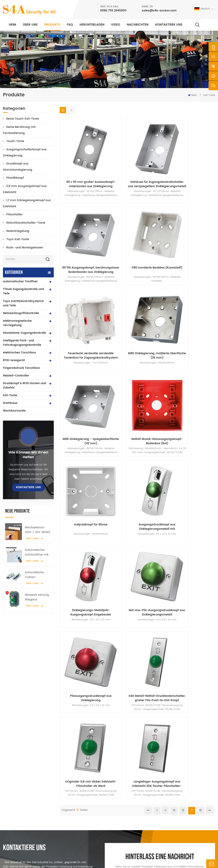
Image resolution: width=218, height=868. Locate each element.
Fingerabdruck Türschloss (21, 368)
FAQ (70, 25)
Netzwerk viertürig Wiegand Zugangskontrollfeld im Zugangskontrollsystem (38, 597)
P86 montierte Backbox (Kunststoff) (197, 158)
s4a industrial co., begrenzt (19, 775)
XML (135, 857)
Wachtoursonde (14, 411)
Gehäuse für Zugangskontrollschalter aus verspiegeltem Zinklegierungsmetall (118, 158)
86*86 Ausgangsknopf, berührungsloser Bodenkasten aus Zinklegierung (157, 158)
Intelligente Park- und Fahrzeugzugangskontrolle (22, 343)
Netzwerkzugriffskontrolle (21, 313)
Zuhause (122, 778)
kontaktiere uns (169, 25)
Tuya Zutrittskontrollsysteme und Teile (23, 303)
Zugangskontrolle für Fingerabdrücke (79, 812)
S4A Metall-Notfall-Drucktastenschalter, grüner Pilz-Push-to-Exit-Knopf (118, 336)
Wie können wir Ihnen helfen (28, 455)
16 (183, 362)
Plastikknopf (15, 178)
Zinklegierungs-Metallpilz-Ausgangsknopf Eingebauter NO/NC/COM (157, 276)
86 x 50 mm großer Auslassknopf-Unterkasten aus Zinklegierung (78, 158)
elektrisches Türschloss (19, 353)
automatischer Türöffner (20, 281)
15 (174, 362)
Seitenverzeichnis (126, 823)
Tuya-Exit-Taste (18, 239)
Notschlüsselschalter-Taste (26, 223)
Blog (119, 816)
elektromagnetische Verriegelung (17, 323)
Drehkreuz (10, 403)
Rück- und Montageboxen (25, 248)
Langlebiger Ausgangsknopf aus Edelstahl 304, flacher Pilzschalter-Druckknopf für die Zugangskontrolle (197, 336)
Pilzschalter (14, 214)
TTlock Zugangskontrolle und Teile (23, 291)
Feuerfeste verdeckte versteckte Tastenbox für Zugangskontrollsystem (78, 217)
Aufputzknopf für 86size (78, 276)
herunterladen (92, 25)
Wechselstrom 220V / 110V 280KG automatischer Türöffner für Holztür (38, 530)
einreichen (157, 732)
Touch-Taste (15, 141)
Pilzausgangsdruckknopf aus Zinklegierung (78, 336)
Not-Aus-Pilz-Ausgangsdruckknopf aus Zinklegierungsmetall (197, 276)
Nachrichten (138, 25)
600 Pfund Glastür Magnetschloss (86, 804)
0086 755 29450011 (113, 11)
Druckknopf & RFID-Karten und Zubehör (25, 385)
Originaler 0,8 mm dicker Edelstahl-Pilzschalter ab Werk (157, 336)
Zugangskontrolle (77, 791)
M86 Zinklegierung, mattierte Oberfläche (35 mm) (117, 217)
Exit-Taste (10, 395)
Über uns (30, 25)
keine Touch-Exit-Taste (23, 119)
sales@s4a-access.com (159, 11)
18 (200, 362)
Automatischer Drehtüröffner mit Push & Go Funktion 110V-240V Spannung (38, 552)
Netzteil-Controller (16, 376)
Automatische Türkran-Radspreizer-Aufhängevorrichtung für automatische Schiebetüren (38, 575)
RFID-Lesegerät (14, 360)
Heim (13, 25)
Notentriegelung (18, 231)
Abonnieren (167, 812)
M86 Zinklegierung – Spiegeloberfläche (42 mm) (157, 217)
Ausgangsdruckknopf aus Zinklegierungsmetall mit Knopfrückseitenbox (118, 276)
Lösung (121, 804)
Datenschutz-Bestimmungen (158, 857)
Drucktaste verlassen (79, 778)
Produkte (52, 25)
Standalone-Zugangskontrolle (25, 333)
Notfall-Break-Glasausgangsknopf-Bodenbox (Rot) (197, 217)
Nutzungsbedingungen (130, 829)
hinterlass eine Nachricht (211, 864)
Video (116, 25)
